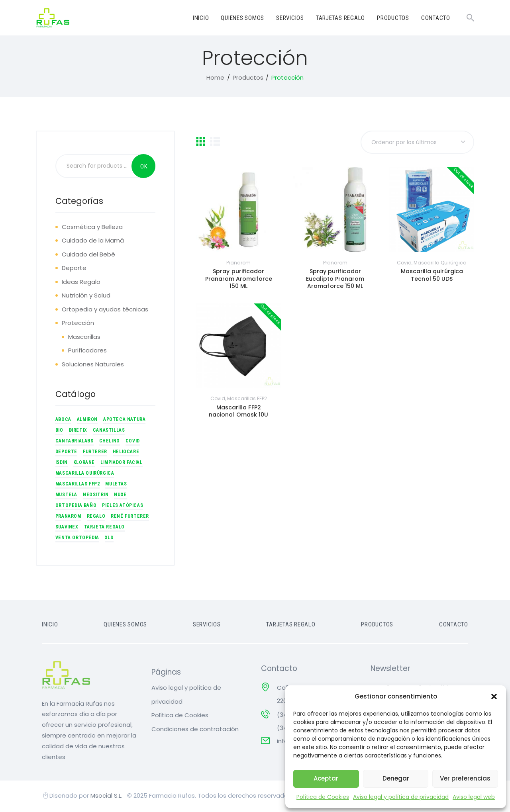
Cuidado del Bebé (88, 255)
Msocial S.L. (107, 797)
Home (215, 79)
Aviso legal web (474, 797)
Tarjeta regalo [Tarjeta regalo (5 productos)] (104, 528)
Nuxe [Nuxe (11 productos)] (120, 496)
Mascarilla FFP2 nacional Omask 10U (238, 413)
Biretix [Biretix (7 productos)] (78, 431)
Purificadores (87, 351)
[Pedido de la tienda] (417, 144)
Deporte (74, 269)
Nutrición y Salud (86, 296)
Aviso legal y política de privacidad (401, 797)
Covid (404, 264)
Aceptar (326, 778)
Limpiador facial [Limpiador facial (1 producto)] (122, 464)
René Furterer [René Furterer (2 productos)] (130, 517)
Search (143, 167)
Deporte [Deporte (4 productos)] (66, 453)
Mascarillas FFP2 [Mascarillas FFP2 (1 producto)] (78, 485)
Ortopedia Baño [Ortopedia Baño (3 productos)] (76, 507)
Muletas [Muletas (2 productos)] (116, 485)
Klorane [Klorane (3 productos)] (84, 464)
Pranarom (238, 264)
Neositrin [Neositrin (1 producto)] (96, 496)
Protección (78, 324)
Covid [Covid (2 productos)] (133, 442)
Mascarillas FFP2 (247, 400)
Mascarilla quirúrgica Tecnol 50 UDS (432, 276)
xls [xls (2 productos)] (109, 539)
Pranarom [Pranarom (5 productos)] (68, 517)
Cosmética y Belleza (92, 228)
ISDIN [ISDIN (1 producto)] (62, 464)
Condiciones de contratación (195, 730)
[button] (494, 697)
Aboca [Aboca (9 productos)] (63, 421)
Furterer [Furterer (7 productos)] (95, 453)
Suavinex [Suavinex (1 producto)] (67, 528)
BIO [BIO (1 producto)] (59, 431)
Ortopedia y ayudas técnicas (105, 310)
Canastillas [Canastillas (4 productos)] (109, 431)
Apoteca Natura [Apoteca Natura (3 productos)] (124, 421)
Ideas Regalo (81, 283)
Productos (248, 79)
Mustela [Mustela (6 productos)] (66, 496)
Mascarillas (84, 338)
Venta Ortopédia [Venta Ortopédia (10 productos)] (77, 539)
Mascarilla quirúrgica (440, 264)
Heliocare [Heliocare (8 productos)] (126, 453)
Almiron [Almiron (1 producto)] (87, 421)
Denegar (396, 778)
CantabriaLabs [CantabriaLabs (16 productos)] (75, 442)
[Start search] (470, 18)
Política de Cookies (323, 797)
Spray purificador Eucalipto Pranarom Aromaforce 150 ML (335, 280)
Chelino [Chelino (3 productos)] (110, 442)
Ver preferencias (465, 778)
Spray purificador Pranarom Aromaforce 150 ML (239, 280)
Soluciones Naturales (93, 365)
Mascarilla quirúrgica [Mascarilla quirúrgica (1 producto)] (85, 474)
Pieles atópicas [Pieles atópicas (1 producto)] (123, 507)
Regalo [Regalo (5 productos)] (96, 517)
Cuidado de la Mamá (93, 242)
